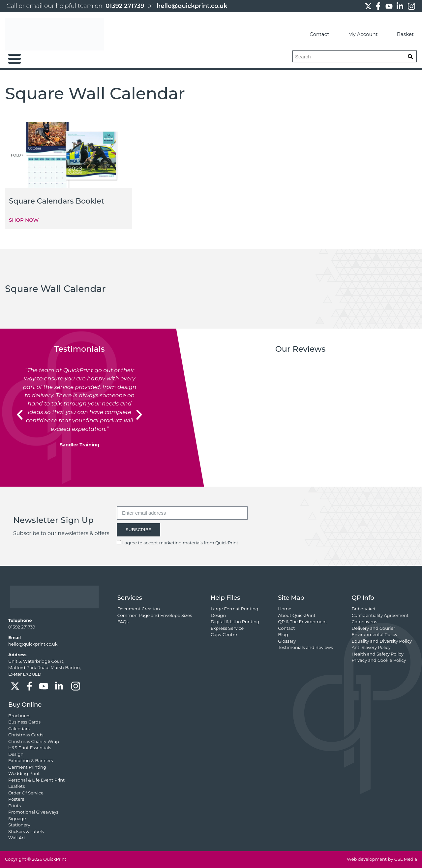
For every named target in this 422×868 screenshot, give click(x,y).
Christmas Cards (26, 735)
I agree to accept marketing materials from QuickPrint (180, 543)
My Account (357, 34)
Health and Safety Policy (378, 654)
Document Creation (139, 609)
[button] (20, 415)
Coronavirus (364, 622)
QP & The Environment (302, 622)
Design (218, 615)
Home (285, 609)
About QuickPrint (297, 615)
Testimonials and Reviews (305, 647)
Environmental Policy (375, 634)
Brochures (19, 716)
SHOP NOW (24, 220)
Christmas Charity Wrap (34, 741)
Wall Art (17, 838)
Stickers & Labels (26, 831)
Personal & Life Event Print (36, 780)
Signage (17, 819)
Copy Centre (224, 634)
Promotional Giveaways (33, 812)
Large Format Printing (235, 609)
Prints (15, 806)
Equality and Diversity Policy (382, 641)
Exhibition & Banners (31, 760)
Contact (313, 34)
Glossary (287, 641)
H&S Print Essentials (30, 748)
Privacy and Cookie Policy (379, 660)
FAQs (123, 622)
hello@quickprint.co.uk (192, 6)
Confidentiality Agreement (380, 615)
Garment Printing (27, 767)
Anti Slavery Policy (371, 647)
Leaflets (16, 786)
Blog (283, 634)
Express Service (227, 628)
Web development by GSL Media (382, 859)
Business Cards (24, 722)
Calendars (19, 728)
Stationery (19, 825)
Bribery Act (364, 609)
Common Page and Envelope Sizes (155, 615)
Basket (399, 34)
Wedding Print (24, 773)
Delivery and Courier (374, 628)
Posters (16, 799)
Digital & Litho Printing (235, 622)
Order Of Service (26, 793)
